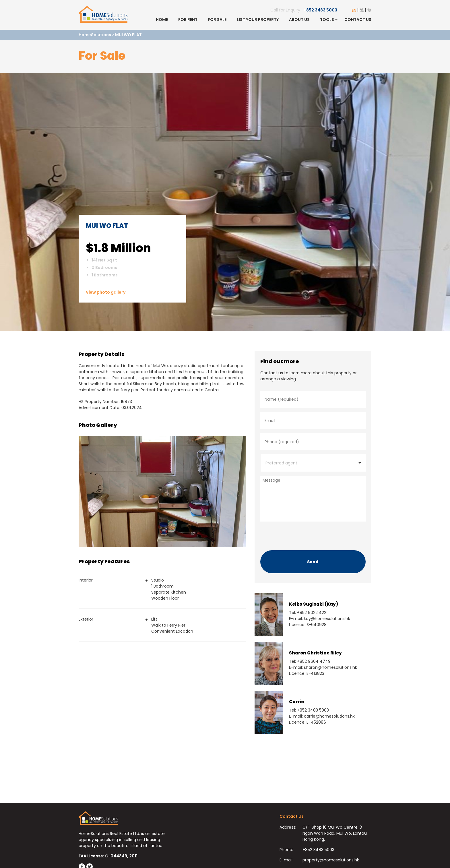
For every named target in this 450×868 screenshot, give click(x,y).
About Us (299, 20)
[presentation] (304, 534)
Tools (327, 20)
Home (162, 20)
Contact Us (358, 20)
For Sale (217, 20)
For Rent (188, 20)
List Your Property (258, 20)
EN (354, 10)
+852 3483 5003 (320, 10)
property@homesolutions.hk (331, 860)
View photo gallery (106, 292)
